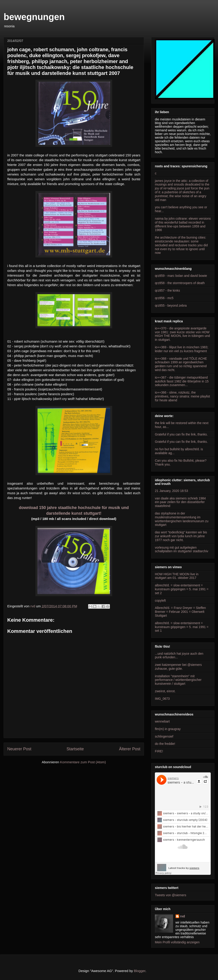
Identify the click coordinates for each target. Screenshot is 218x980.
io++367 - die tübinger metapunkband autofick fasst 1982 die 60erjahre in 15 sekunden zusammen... (182, 381)
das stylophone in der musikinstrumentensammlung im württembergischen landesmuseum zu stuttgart (182, 519)
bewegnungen (34, 17)
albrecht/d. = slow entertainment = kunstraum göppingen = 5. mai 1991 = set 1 (182, 627)
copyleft (160, 601)
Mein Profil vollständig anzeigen (177, 942)
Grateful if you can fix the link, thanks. (181, 434)
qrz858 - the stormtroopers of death (180, 283)
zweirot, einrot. (165, 691)
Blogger (140, 971)
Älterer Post (130, 749)
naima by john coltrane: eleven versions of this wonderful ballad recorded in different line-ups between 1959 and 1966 (183, 224)
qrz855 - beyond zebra (171, 305)
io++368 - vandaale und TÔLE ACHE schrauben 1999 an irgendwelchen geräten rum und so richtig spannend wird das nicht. (181, 364)
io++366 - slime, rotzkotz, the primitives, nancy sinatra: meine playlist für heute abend (182, 396)
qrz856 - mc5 (164, 298)
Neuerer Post (19, 749)
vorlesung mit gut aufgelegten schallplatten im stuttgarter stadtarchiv (182, 549)
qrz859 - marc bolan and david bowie (181, 276)
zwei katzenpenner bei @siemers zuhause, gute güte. (178, 667)
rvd (183, 916)
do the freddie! (165, 744)
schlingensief (164, 736)
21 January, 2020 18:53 (171, 491)
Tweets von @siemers (171, 895)
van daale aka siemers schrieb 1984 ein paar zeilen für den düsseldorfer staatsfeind (180, 502)
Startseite (75, 749)
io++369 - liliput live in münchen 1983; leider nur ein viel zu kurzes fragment (182, 349)
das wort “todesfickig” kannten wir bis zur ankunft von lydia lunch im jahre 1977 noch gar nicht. (181, 536)
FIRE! (159, 751)
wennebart (162, 721)
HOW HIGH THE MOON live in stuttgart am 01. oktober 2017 (177, 576)
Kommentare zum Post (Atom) (83, 762)
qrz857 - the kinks (167, 290)
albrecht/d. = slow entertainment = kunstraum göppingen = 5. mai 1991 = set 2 (182, 589)
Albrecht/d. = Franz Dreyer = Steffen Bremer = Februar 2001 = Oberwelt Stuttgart (180, 612)
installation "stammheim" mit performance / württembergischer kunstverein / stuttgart (178, 680)
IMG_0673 (162, 699)
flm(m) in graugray (168, 729)
